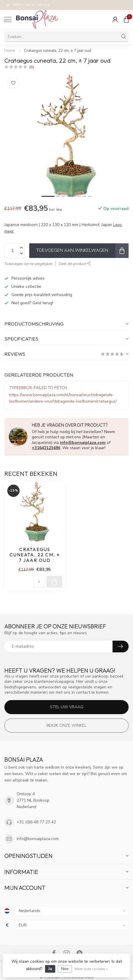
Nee (65, 969)
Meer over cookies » (91, 969)
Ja (50, 969)
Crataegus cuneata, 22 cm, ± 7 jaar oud (58, 51)
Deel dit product (75, 264)
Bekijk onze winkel (66, 725)
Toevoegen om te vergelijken (28, 264)
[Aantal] (39, 582)
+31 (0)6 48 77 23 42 (36, 822)
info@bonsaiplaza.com (83, 443)
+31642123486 (46, 448)
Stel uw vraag (67, 707)
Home (10, 51)
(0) (32, 67)
